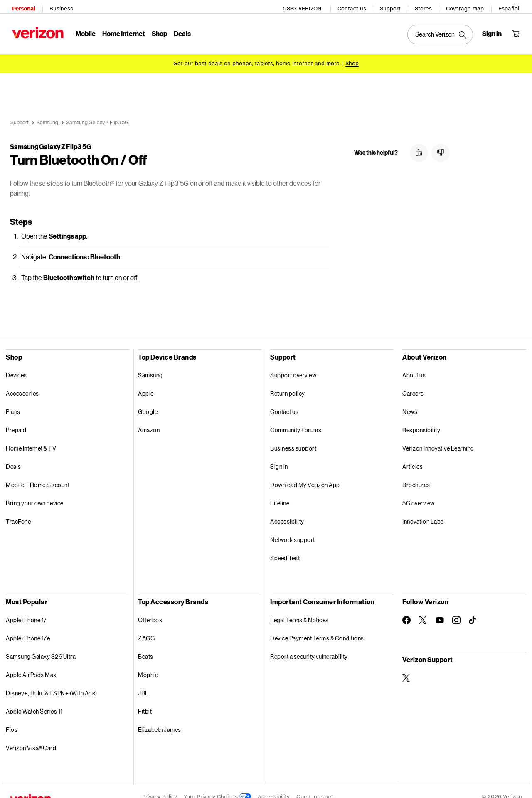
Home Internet (122, 31)
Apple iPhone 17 (26, 609)
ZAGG (146, 627)
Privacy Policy (160, 785)
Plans (13, 400)
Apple (146, 382)
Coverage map (467, 6)
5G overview (419, 492)
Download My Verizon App (305, 474)
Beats (146, 645)
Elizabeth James (160, 718)
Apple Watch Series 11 (34, 700)
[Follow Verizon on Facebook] (406, 609)
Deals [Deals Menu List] (180, 31)
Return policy (288, 382)
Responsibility (421, 419)
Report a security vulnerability (309, 645)
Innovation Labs (423, 510)
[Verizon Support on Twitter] (406, 667)
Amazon (149, 419)
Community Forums (296, 419)
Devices (16, 364)
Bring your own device (35, 492)
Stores (425, 6)
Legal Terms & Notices (299, 609)
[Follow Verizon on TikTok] (473, 609)
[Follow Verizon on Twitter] (423, 609)
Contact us (354, 6)
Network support (293, 528)
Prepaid (16, 419)
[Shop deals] (352, 59)
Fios (12, 718)
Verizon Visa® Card (31, 737)
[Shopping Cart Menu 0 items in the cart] (518, 32)
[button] (419, 142)
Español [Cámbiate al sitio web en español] (511, 6)
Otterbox (150, 609)
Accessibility (287, 510)
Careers (413, 382)
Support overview (293, 364)
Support (392, 6)
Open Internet (315, 785)
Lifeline (280, 492)
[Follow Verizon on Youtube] (440, 609)
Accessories (22, 382)
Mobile (84, 31)
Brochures (416, 474)
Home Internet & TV (31, 437)
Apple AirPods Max (31, 664)
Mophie (148, 664)
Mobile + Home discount (38, 474)
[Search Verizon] (442, 32)
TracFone (18, 510)
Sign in (279, 455)
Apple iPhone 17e (28, 627)
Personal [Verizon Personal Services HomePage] (21, 6)
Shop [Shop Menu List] (157, 31)
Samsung (150, 364)
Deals (14, 455)
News (410, 400)
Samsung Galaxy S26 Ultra (41, 645)
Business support (293, 437)
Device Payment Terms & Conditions (317, 627)
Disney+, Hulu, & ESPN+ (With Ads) (52, 682)
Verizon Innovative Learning (438, 437)
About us (414, 364)
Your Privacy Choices (217, 785)
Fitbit (145, 700)
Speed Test (285, 547)
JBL (143, 682)
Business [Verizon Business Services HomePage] (59, 6)
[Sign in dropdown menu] (494, 32)
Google (148, 400)
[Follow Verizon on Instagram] (456, 609)
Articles (413, 455)
